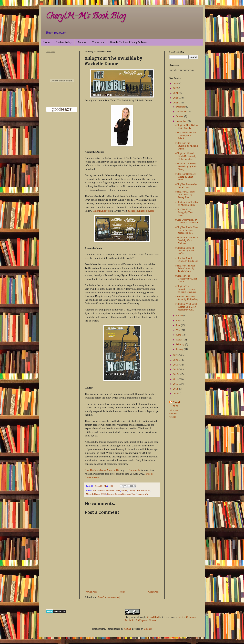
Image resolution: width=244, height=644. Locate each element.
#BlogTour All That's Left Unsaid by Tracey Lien (185, 195)
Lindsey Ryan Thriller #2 (139, 491)
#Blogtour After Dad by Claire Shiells (187, 127)
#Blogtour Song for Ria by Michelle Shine (187, 203)
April (179, 335)
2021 (176, 355)
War (147, 494)
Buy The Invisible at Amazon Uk (102, 470)
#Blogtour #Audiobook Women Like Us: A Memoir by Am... (186, 307)
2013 (176, 394)
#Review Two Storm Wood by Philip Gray (187, 298)
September (181, 121)
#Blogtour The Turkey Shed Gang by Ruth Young (186, 167)
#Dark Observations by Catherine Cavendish (187, 221)
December (181, 107)
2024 (176, 93)
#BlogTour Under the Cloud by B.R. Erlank (186, 136)
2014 (176, 389)
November (181, 112)
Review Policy (64, 42)
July (178, 321)
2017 (176, 374)
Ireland (124, 491)
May (178, 330)
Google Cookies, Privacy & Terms (129, 42)
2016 (176, 379)
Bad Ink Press (99, 491)
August (180, 316)
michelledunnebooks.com (141, 211)
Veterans (140, 494)
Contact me (98, 42)
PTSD (104, 494)
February (180, 344)
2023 (176, 98)
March (179, 340)
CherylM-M (153, 617)
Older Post (154, 592)
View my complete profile (174, 413)
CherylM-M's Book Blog (86, 17)
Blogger (148, 629)
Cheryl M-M (176, 404)
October (180, 116)
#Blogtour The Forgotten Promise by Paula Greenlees (186, 289)
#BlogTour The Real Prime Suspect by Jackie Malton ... (185, 269)
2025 (176, 88)
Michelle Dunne (93, 494)
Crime (118, 491)
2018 (176, 369)
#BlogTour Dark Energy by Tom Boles (184, 212)
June (178, 325)
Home (47, 42)
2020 (176, 360)
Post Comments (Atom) (109, 597)
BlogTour (110, 491)
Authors (82, 42)
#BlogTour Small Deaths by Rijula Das (187, 260)
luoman (127, 629)
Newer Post (91, 592)
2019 (176, 365)
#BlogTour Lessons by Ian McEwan (186, 186)
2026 (176, 84)
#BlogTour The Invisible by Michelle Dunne (187, 146)
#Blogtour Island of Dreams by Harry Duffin (185, 251)
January (180, 349)
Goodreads (134, 470)
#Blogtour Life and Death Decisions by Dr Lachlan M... (186, 156)
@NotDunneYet (101, 211)
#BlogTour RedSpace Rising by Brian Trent (186, 177)
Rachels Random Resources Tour (121, 494)
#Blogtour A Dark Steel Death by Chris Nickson (187, 240)
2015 (176, 384)
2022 (176, 103)
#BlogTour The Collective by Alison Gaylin (186, 279)
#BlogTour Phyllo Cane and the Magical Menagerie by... (187, 230)
